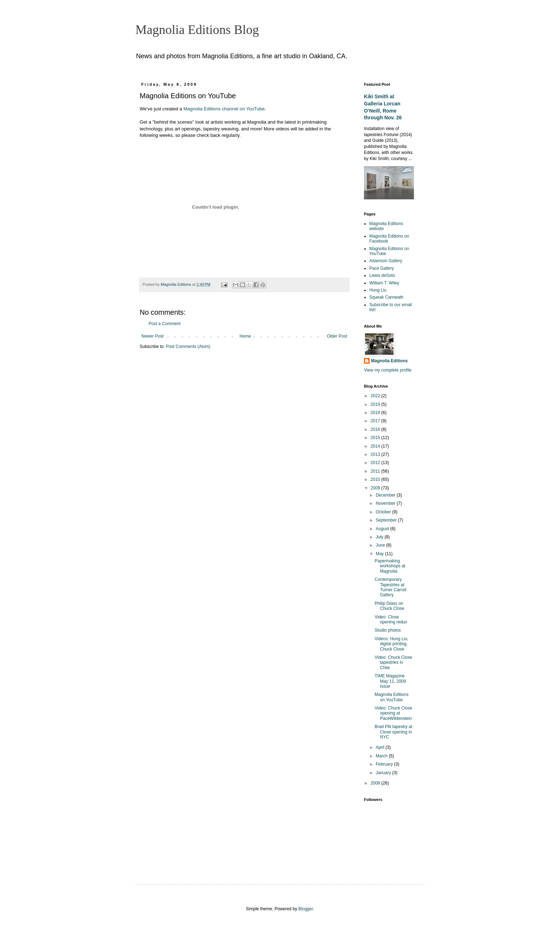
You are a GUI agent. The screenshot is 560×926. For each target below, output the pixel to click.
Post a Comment (164, 324)
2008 (376, 783)
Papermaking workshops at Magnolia (390, 566)
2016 (376, 429)
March (382, 756)
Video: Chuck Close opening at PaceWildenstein (393, 713)
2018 (376, 413)
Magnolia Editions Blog (197, 30)
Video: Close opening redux (391, 619)
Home (245, 336)
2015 (376, 438)
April (381, 747)
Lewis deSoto (382, 275)
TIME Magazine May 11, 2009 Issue (390, 681)
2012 (376, 463)
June (381, 545)
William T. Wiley (384, 283)
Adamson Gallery (386, 261)
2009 (376, 488)
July (380, 537)
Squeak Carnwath (386, 297)
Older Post (337, 336)
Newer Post (152, 336)
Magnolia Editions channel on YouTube (224, 109)
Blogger (306, 909)
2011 (376, 471)
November (386, 503)
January (384, 773)
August (383, 529)
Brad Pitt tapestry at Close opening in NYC (393, 732)
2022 (376, 396)
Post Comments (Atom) (188, 347)
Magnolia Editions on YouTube (392, 697)
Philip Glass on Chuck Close (389, 606)
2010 (376, 479)
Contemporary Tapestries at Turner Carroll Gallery (391, 587)
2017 (376, 421)
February (385, 764)
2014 (376, 446)
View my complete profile (388, 370)
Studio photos (388, 630)
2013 (376, 454)
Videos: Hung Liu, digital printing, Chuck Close (392, 644)
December (386, 495)
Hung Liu (378, 290)
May (380, 554)
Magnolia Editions (389, 361)
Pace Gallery (382, 268)
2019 (376, 404)
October (384, 512)
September (387, 520)
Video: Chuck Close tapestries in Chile (393, 663)
